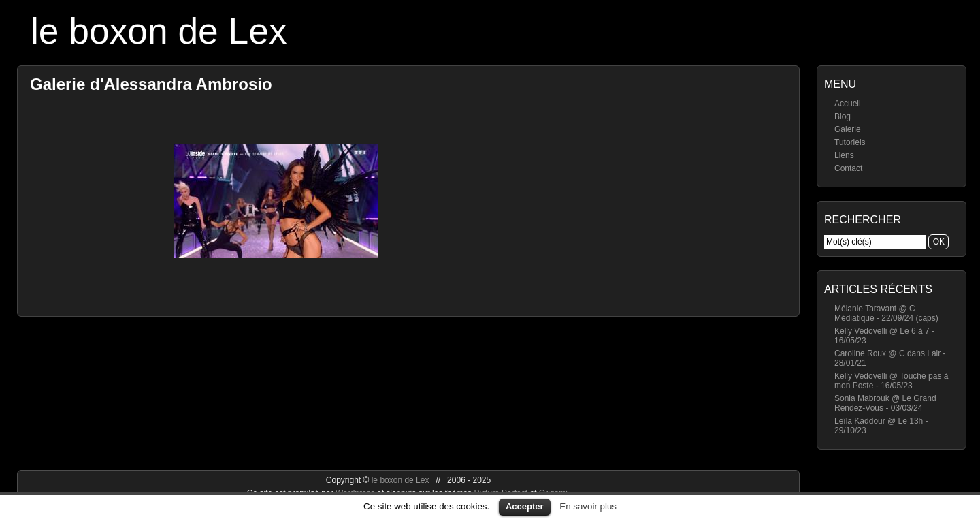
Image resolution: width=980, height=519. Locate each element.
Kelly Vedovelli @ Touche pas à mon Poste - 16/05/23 (891, 381)
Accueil (848, 104)
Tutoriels (850, 142)
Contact (848, 168)
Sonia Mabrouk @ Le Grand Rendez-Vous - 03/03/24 (885, 403)
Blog (843, 116)
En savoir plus (588, 506)
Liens (844, 155)
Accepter (525, 506)
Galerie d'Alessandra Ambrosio (151, 84)
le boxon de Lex (159, 31)
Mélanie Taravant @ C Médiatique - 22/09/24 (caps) (886, 313)
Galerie (848, 129)
